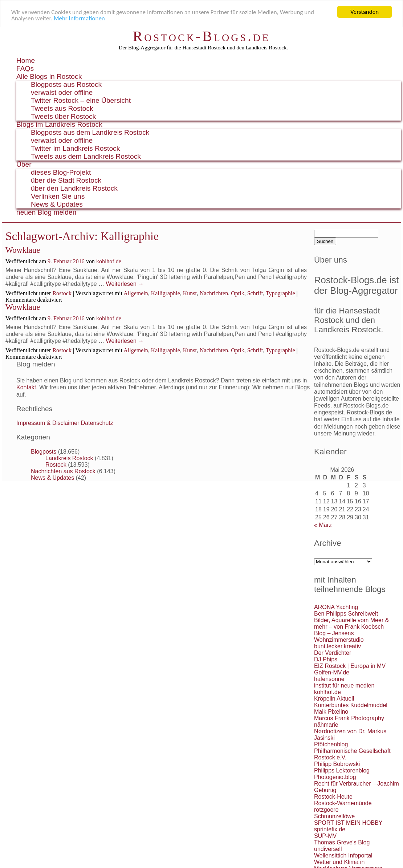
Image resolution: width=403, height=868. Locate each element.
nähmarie (326, 725)
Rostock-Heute (333, 797)
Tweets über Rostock (63, 116)
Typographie (280, 293)
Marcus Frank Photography (349, 718)
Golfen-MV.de (332, 672)
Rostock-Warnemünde (343, 803)
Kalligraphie (166, 293)
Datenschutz (97, 423)
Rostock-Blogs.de (202, 36)
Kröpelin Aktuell (334, 699)
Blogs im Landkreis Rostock (59, 124)
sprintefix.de (330, 829)
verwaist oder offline (62, 92)
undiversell (328, 849)
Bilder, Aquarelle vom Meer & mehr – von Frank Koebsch (351, 623)
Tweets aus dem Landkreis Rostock (86, 156)
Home (26, 60)
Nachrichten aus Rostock (63, 471)
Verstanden (365, 12)
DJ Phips (326, 659)
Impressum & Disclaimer (48, 423)
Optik (237, 293)
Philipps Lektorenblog (342, 770)
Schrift (255, 293)
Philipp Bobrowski (337, 764)
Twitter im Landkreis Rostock (75, 148)
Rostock (62, 293)
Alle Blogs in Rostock (49, 76)
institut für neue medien (344, 686)
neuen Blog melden (46, 212)
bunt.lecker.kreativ (337, 646)
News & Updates (57, 204)
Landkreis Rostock (69, 458)
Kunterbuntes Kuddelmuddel (351, 705)
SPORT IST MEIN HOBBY (348, 823)
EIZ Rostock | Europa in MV (350, 666)
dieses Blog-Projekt (61, 172)
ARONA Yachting (336, 607)
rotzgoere (326, 810)
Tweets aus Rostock (62, 108)
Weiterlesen (125, 284)
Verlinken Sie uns (58, 196)
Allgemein (136, 293)
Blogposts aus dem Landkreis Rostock (90, 132)
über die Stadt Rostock (66, 180)
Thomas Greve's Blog (342, 842)
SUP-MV (325, 836)
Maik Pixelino (331, 712)
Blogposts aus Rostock (66, 84)
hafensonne (329, 679)
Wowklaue (23, 250)
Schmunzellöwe (334, 816)
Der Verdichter (333, 653)
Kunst (190, 293)
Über (24, 164)
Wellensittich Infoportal (343, 855)
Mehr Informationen (79, 18)
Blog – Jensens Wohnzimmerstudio (339, 636)
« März (323, 525)
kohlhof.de (109, 261)
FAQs (25, 68)
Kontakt (26, 387)
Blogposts (44, 452)
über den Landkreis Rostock (74, 188)
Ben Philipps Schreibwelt (346, 614)
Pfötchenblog (331, 744)
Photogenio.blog (335, 777)
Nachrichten (214, 293)
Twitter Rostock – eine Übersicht (81, 100)
